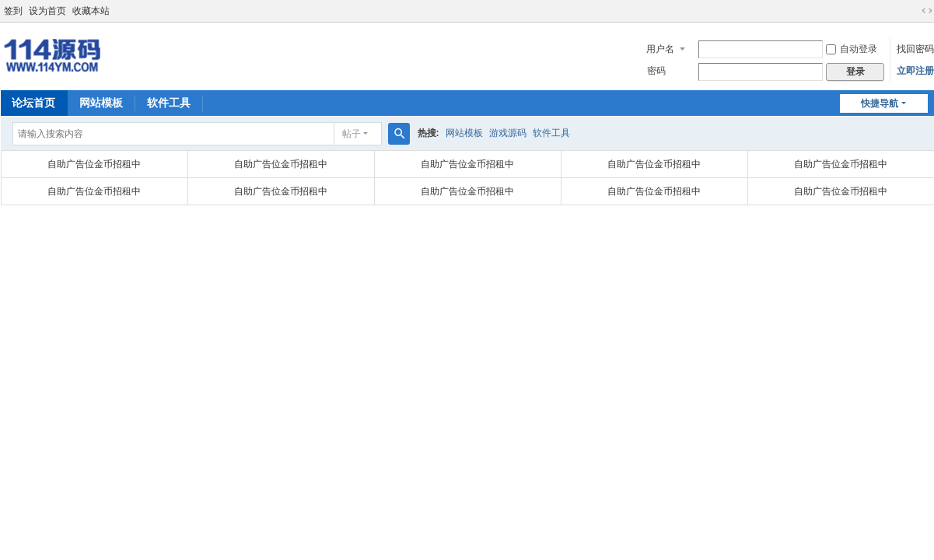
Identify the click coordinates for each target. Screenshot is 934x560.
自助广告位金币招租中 (94, 164)
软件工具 (169, 103)
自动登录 (852, 49)
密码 (656, 71)
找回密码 (915, 49)
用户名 (660, 49)
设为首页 (47, 11)
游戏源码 (508, 133)
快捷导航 (880, 103)
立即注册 (915, 71)
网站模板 (101, 103)
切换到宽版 (927, 11)
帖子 (352, 134)
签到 (13, 11)
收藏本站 (91, 11)
